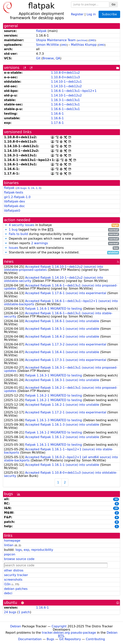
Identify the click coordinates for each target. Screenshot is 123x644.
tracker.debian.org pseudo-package (69, 633)
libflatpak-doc (14, 206)
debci (8, 593)
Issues (14, 248)
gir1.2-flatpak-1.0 (17, 197)
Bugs (50, 639)
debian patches (16, 589)
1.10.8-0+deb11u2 (65, 73)
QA (58, 58)
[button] (6, 225)
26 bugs (21, 188)
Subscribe (109, 14)
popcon (10, 554)
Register (77, 14)
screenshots (13, 580)
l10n (7, 584)
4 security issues (22, 225)
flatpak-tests (14, 192)
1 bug (13, 230)
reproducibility (42, 550)
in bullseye (61, 225)
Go (114, 4)
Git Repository (70, 639)
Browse (48, 58)
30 (116, 499)
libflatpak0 (12, 211)
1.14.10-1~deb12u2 (66, 86)
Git (38, 58)
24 (33, 188)
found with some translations (61, 248)
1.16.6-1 (57, 114)
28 (116, 508)
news (9, 262)
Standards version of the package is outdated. (61, 253)
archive (82, 40)
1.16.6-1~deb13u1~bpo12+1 (74, 91)
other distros (14, 570)
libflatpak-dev (15, 201)
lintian (9, 545)
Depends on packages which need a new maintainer (61, 239)
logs (19, 550)
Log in (91, 14)
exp (26, 550)
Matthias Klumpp (84, 45)
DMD (92, 40)
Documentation (30, 639)
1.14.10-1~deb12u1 (66, 82)
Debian (16, 626)
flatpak (41, 31)
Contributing (95, 639)
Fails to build (18, 234)
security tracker (16, 575)
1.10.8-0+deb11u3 (65, 77)
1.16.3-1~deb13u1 (65, 100)
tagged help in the (61, 230)
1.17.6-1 (57, 123)
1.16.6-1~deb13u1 (65, 104)
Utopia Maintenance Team (56, 40)
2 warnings (40, 243)
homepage (12, 541)
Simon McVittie (48, 45)
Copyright (59, 626)
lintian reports (61, 243)
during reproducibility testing (61, 234)
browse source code (19, 559)
